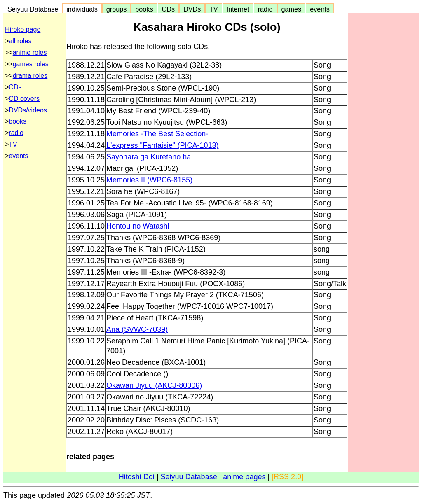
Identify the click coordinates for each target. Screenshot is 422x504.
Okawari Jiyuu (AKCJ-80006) (154, 385)
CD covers (24, 99)
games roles (31, 64)
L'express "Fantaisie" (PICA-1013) (162, 145)
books (144, 9)
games (292, 9)
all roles (20, 41)
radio (265, 9)
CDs (168, 9)
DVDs (192, 9)
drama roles (30, 76)
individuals (82, 9)
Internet (238, 9)
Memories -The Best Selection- (157, 134)
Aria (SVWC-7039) (137, 329)
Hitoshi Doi (137, 477)
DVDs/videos (28, 110)
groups (117, 9)
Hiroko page (23, 29)
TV (213, 9)
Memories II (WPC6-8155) (149, 180)
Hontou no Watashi (138, 226)
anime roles (30, 52)
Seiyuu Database (33, 9)
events (320, 9)
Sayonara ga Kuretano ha (149, 157)
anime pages (244, 477)
